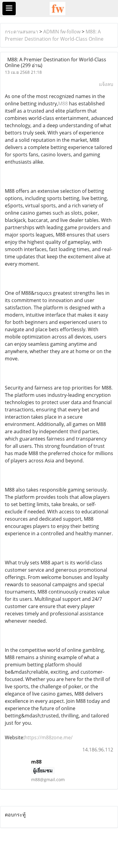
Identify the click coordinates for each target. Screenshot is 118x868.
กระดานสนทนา (21, 32)
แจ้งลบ (106, 84)
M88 (63, 104)
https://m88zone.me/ (49, 737)
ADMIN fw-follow (62, 32)
